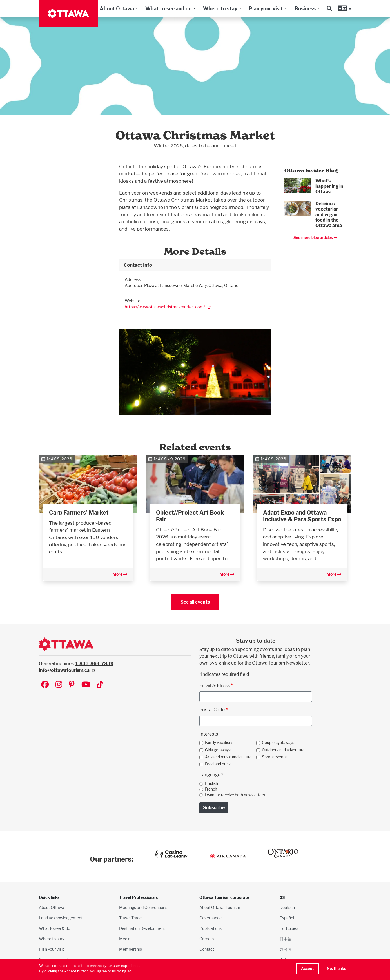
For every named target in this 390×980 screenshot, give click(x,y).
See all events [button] (195, 602)
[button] (329, 9)
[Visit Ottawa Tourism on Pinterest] (72, 685)
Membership (131, 949)
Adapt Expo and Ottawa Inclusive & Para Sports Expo (302, 516)
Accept (307, 969)
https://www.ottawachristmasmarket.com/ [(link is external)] (168, 307)
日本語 (286, 939)
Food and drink (218, 764)
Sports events (274, 757)
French (211, 789)
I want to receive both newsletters (235, 795)
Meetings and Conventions (143, 907)
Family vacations (219, 743)
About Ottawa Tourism (220, 907)
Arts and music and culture (228, 757)
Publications (210, 928)
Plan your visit (266, 9)
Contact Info (138, 265)
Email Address (215, 686)
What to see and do (169, 9)
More (120, 574)
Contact (207, 949)
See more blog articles (315, 238)
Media (125, 939)
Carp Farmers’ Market (79, 513)
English (211, 783)
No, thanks (336, 969)
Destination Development (142, 928)
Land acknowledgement (61, 918)
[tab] (195, 265)
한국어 (286, 949)
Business (305, 9)
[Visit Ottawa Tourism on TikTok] (100, 685)
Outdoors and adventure (283, 750)
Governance (210, 918)
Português (289, 928)
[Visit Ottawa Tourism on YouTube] (86, 685)
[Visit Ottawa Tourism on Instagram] (59, 685)
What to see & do (54, 928)
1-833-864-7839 (94, 664)
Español (287, 918)
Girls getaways (218, 750)
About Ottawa (117, 9)
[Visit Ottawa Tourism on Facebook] (45, 685)
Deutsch (287, 907)
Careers (207, 939)
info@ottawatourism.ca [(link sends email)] (67, 670)
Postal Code (212, 710)
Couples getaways (278, 743)
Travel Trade (130, 918)
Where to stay (220, 9)
